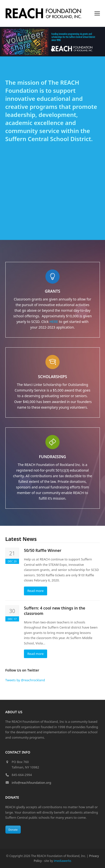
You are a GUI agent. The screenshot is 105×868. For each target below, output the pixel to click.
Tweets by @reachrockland (25, 680)
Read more (36, 591)
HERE (54, 322)
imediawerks (63, 861)
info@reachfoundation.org (31, 783)
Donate (13, 830)
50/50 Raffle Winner (43, 550)
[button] (97, 14)
